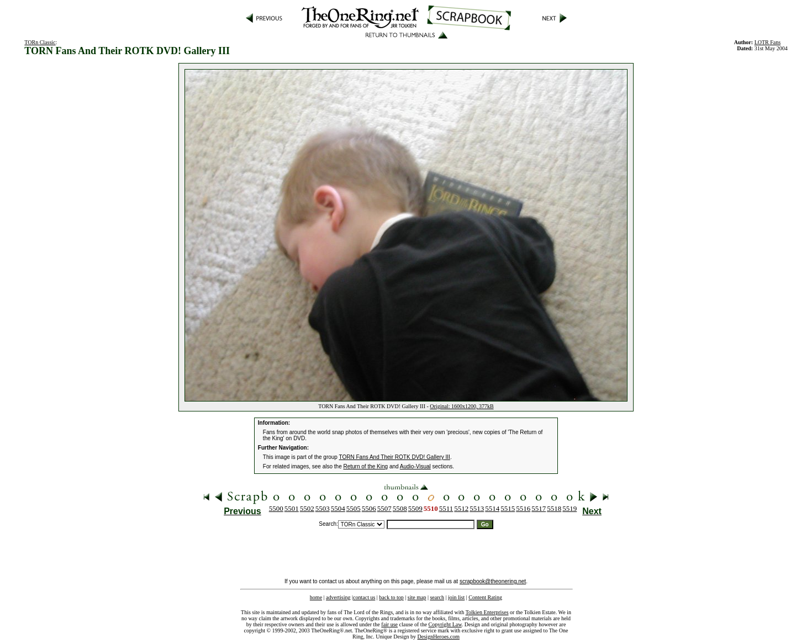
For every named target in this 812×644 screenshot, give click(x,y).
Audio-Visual (415, 466)
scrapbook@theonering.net (493, 581)
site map (417, 597)
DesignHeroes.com (439, 637)
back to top (391, 597)
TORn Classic (40, 42)
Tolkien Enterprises (487, 612)
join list (456, 597)
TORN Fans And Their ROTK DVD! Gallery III (395, 457)
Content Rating (485, 597)
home (316, 597)
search (437, 597)
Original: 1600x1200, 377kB (462, 406)
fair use (389, 624)
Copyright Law (445, 624)
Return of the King (366, 466)
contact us (364, 597)
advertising (338, 597)
